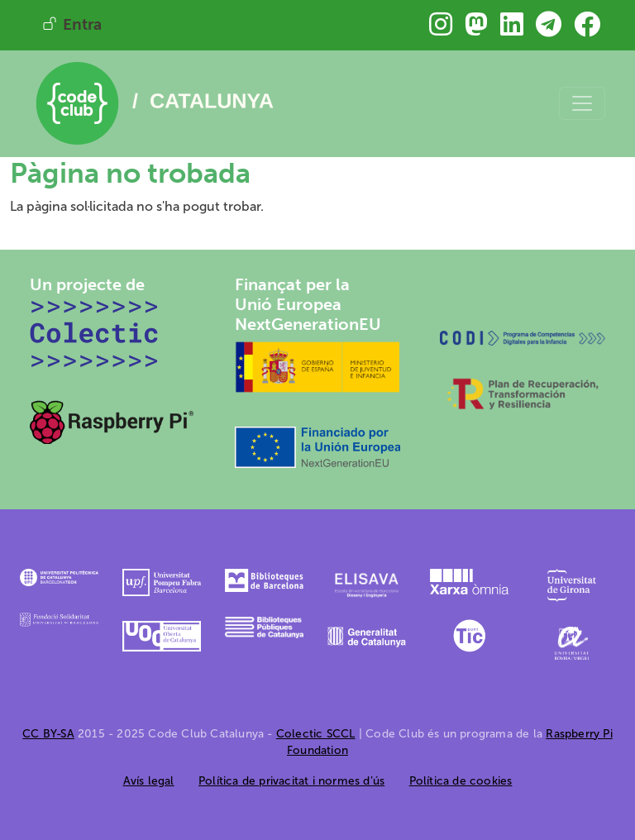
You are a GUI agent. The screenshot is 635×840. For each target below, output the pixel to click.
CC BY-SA (48, 734)
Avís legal (149, 781)
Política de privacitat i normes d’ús (291, 781)
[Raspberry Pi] (112, 421)
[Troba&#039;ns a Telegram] (549, 29)
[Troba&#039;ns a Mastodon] (476, 29)
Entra (82, 24)
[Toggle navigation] (582, 103)
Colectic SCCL (316, 734)
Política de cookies (461, 781)
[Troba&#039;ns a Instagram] (441, 29)
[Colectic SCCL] (95, 333)
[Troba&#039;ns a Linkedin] (512, 29)
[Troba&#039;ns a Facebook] (587, 29)
